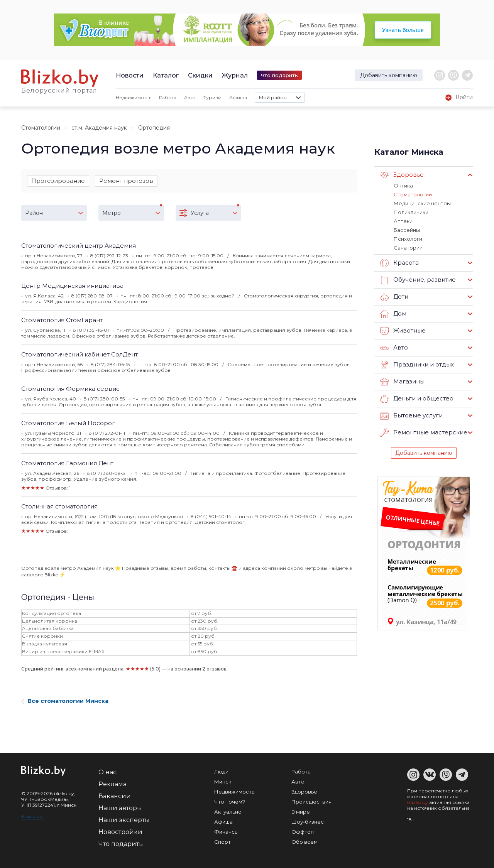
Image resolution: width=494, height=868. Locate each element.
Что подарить (279, 75)
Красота (399, 263)
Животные (403, 331)
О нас (107, 772)
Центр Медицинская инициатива (72, 286)
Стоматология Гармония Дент (67, 463)
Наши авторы (120, 808)
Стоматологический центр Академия (79, 246)
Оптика (403, 186)
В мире (301, 812)
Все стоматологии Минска (65, 701)
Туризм (212, 97)
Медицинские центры (422, 203)
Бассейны (407, 230)
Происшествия (311, 802)
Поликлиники (411, 212)
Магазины (402, 382)
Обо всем (305, 842)
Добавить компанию (389, 75)
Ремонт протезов (126, 181)
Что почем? (230, 802)
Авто (190, 97)
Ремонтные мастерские (424, 433)
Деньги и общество (417, 399)
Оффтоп (303, 832)
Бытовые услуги (411, 416)
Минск (223, 782)
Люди (221, 772)
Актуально (228, 812)
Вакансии (115, 796)
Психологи (408, 239)
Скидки (200, 75)
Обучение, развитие (418, 280)
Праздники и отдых (417, 365)
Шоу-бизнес (308, 822)
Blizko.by (418, 802)
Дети (394, 297)
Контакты (32, 816)
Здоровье (402, 175)
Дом (393, 314)
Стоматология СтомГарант (62, 320)
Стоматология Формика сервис (70, 389)
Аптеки (403, 221)
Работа (168, 97)
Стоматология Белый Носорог (68, 423)
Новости (130, 75)
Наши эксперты (124, 820)
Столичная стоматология (59, 506)
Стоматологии (41, 128)
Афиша (238, 97)
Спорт (222, 842)
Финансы (226, 832)
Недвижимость (134, 97)
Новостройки (120, 832)
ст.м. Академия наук (99, 128)
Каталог (166, 75)
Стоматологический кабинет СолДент (80, 354)
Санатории (408, 248)
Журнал (235, 75)
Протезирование (58, 181)
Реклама (113, 784)
